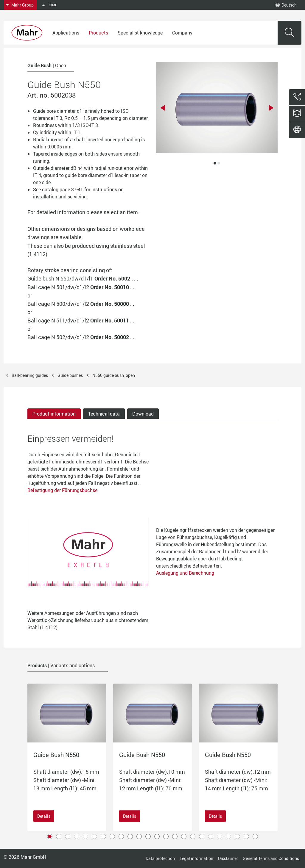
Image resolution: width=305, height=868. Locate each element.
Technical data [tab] (104, 414)
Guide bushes (70, 375)
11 (139, 836)
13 (157, 836)
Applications (66, 33)
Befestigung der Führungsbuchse (62, 490)
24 (255, 836)
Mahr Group (22, 5)
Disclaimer (228, 858)
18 (202, 836)
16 (184, 836)
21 (228, 836)
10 (130, 836)
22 (237, 836)
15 (175, 836)
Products (98, 33)
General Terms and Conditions (271, 858)
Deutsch (286, 5)
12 (148, 836)
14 (166, 836)
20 (220, 836)
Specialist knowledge (140, 33)
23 (246, 836)
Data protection (160, 858)
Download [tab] (143, 414)
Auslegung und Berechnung (185, 573)
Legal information (196, 858)
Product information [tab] (54, 414)
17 (193, 836)
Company (182, 33)
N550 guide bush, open (114, 375)
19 (211, 836)
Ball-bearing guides (30, 375)
